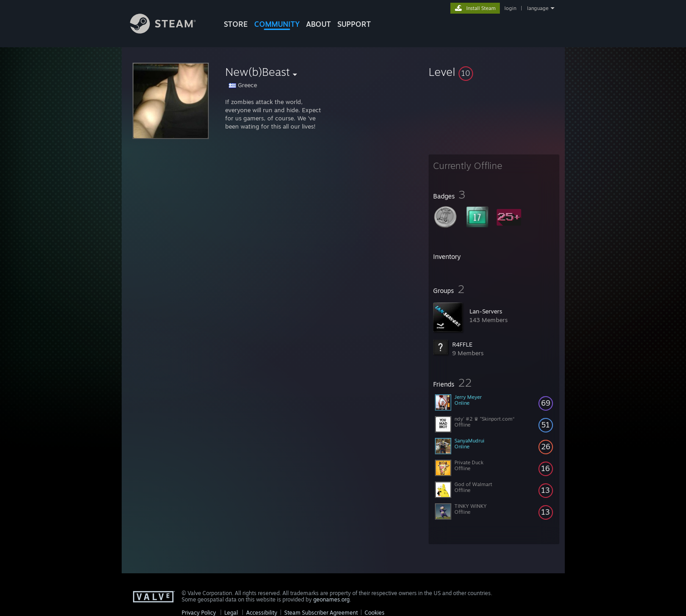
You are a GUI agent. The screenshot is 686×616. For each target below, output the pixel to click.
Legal (231, 613)
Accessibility (262, 613)
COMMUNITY (277, 24)
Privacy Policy (199, 613)
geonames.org (331, 599)
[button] (494, 72)
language (538, 8)
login (510, 8)
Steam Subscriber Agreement (321, 613)
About (318, 24)
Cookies (375, 613)
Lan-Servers (486, 311)
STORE (236, 24)
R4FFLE (462, 344)
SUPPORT (354, 24)
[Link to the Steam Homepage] (170, 31)
